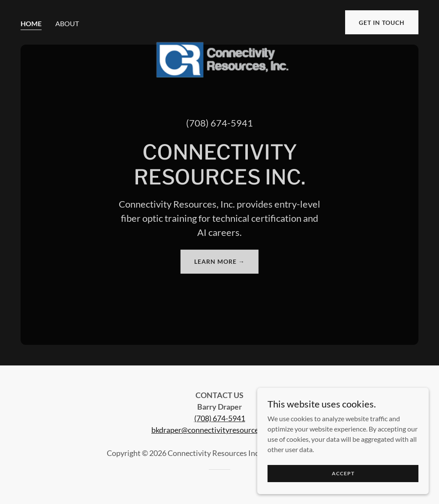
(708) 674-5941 (220, 418)
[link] (219, 21)
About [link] (67, 23)
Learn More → (219, 261)
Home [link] (31, 23)
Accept (343, 473)
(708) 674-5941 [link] (219, 123)
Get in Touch (382, 23)
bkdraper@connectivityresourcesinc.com (219, 430)
